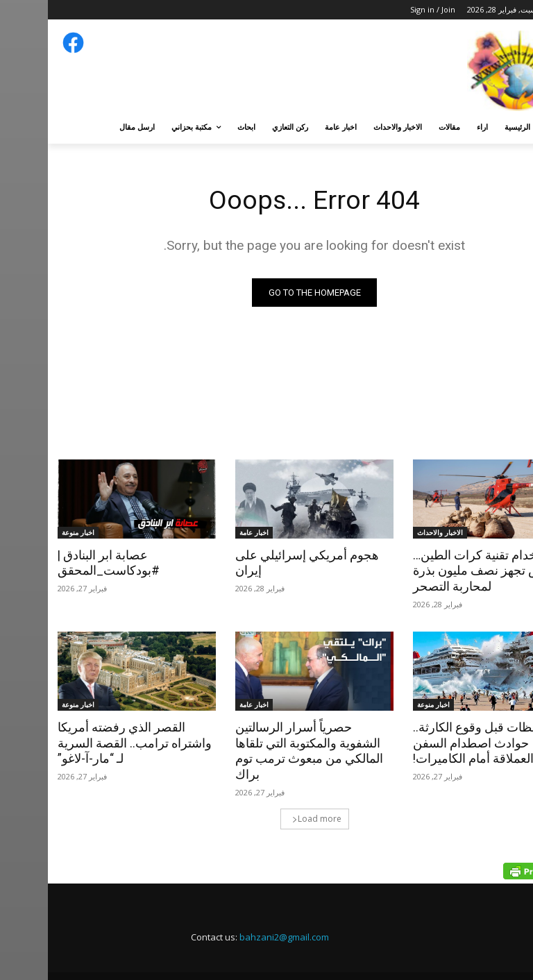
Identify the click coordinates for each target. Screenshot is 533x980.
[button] (507, 127)
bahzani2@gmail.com (236, 919)
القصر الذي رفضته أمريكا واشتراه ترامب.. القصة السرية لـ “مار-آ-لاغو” (88, 742)
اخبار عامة (206, 532)
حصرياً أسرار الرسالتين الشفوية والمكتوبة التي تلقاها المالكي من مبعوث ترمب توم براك (265, 742)
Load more (269, 801)
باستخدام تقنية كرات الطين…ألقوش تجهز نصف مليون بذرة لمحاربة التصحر (437, 571)
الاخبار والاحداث (392, 532)
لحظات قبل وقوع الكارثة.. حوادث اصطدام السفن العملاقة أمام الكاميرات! (442, 742)
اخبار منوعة (30, 532)
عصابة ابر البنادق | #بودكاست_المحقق (59, 563)
